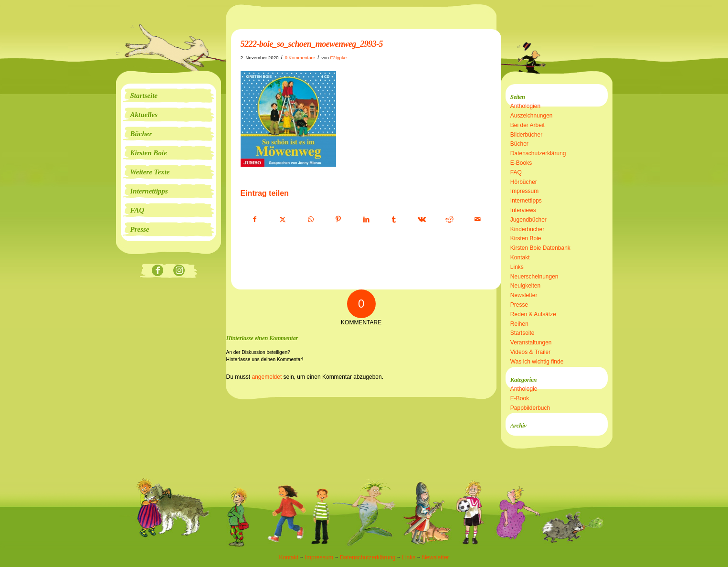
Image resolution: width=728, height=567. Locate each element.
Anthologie (524, 389)
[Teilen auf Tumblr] (394, 220)
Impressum (524, 191)
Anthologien (525, 106)
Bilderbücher (526, 135)
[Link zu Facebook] (158, 271)
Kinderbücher (527, 229)
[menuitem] (169, 96)
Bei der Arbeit (528, 125)
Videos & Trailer (531, 352)
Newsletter (524, 295)
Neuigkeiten (525, 286)
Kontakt (520, 257)
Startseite (522, 333)
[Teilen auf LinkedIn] (366, 220)
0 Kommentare (300, 58)
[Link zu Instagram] (179, 271)
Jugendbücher (528, 220)
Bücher (519, 144)
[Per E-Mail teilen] (478, 220)
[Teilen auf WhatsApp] (311, 220)
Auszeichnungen (532, 116)
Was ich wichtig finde (537, 362)
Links (517, 267)
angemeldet (267, 377)
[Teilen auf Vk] (422, 220)
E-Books (521, 163)
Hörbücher (524, 182)
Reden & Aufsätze (533, 314)
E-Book (520, 398)
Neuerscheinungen (534, 277)
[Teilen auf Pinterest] (338, 220)
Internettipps (526, 201)
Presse (519, 305)
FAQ (516, 172)
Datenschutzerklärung (538, 153)
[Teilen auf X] (283, 220)
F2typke (339, 58)
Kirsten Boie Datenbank (540, 248)
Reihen (519, 324)
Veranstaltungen (531, 342)
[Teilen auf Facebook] (255, 220)
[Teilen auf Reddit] (449, 220)
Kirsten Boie (526, 238)
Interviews (523, 210)
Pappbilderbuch (530, 408)
